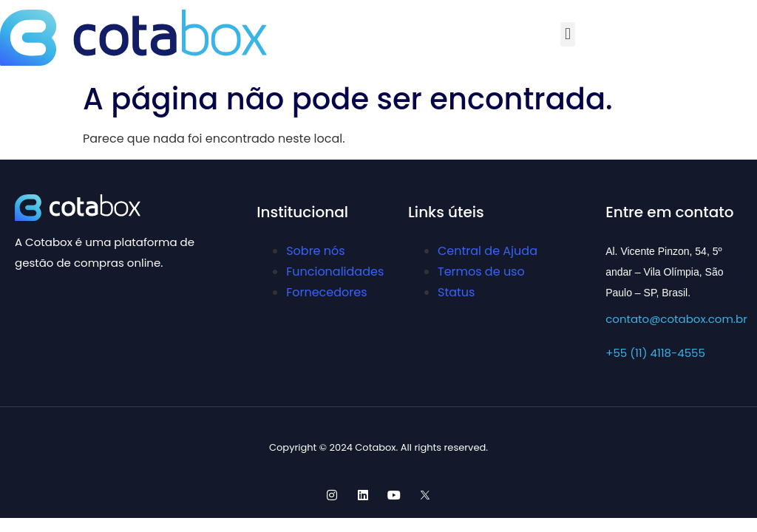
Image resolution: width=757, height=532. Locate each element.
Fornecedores (326, 292)
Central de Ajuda (488, 251)
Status (456, 292)
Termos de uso (481, 272)
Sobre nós (315, 251)
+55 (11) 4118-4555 (655, 353)
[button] (567, 34)
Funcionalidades (335, 272)
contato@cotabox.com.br (676, 319)
